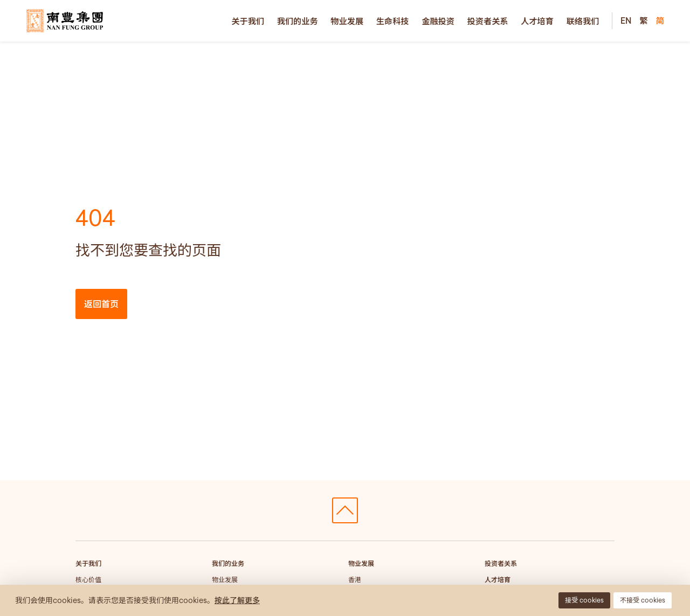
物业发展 (347, 21)
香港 (355, 580)
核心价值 (88, 580)
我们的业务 (298, 21)
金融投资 (438, 21)
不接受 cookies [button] (643, 600)
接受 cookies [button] (584, 600)
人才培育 (537, 21)
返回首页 (101, 304)
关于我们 (248, 21)
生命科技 (393, 21)
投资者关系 (488, 21)
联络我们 (583, 21)
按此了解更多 (237, 600)
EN (626, 20)
